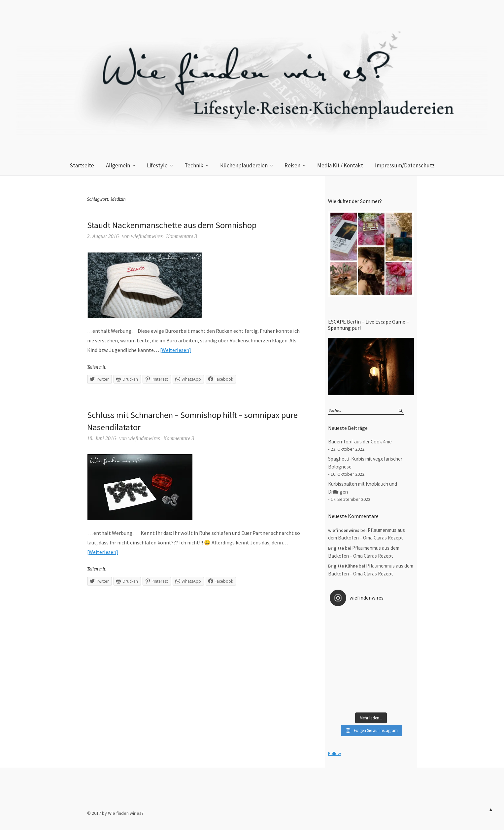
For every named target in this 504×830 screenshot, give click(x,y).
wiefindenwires (147, 236)
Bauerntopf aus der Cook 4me (360, 442)
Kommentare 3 (182, 236)
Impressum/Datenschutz (405, 165)
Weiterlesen (175, 350)
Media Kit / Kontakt (340, 165)
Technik (194, 165)
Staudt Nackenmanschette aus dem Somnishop (172, 225)
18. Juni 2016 (102, 438)
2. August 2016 (103, 236)
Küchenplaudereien (244, 165)
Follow (335, 753)
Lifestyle (157, 165)
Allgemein (118, 165)
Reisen (292, 165)
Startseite (82, 165)
